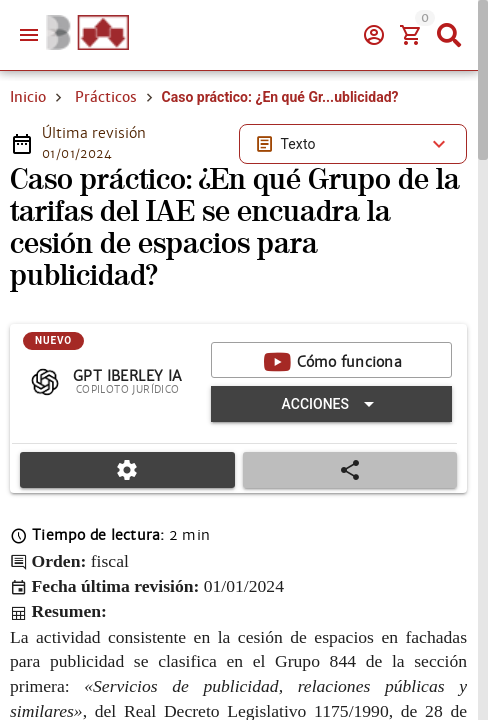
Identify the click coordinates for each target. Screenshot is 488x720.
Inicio (28, 97)
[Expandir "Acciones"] (331, 404)
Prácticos (106, 97)
